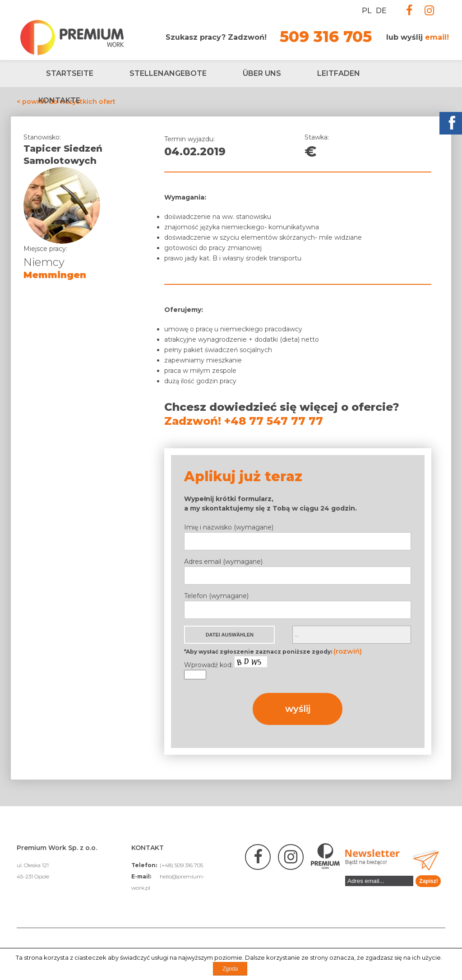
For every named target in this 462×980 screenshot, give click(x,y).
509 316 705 (326, 37)
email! (437, 37)
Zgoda (230, 969)
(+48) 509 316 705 (181, 865)
